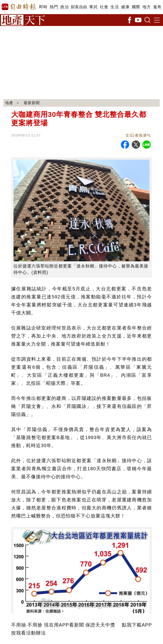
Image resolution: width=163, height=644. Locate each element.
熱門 (54, 7)
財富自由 (79, 7)
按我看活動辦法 (29, 633)
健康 (125, 7)
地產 (9, 103)
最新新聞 (32, 103)
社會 (104, 7)
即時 (43, 7)
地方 (147, 7)
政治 (64, 7)
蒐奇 (157, 7)
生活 (115, 7)
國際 (136, 7)
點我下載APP (137, 625)
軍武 (93, 7)
